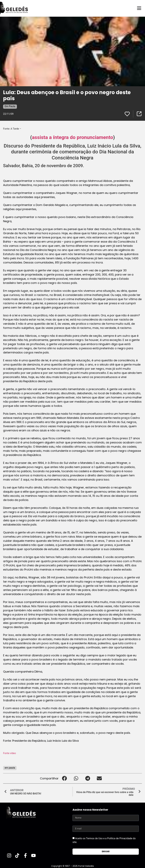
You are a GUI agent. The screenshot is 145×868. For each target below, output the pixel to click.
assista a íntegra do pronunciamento (72, 137)
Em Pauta (10, 106)
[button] (64, 778)
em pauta (10, 768)
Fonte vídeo (10, 753)
